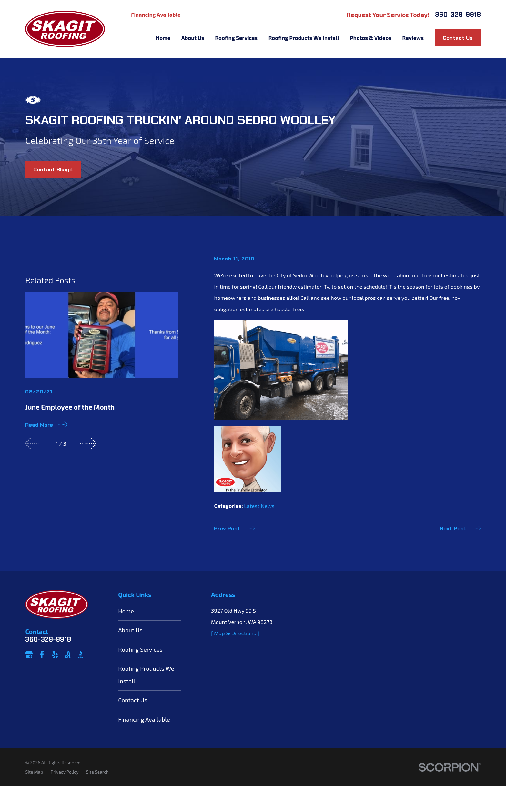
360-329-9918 (458, 15)
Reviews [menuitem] (413, 38)
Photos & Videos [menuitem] (371, 38)
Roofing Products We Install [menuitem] (304, 38)
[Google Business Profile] (29, 676)
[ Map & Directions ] (235, 654)
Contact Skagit (53, 169)
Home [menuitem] (163, 38)
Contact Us (458, 38)
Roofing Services (140, 671)
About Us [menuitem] (193, 38)
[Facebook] (42, 676)
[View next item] (88, 547)
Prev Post (234, 528)
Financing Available (156, 15)
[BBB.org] (81, 676)
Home (126, 632)
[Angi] (68, 676)
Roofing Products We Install (146, 696)
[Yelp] (55, 676)
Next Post (460, 528)
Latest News (259, 506)
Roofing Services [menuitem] (236, 38)
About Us (130, 652)
